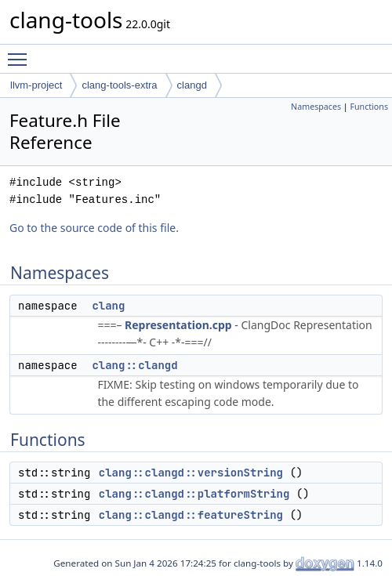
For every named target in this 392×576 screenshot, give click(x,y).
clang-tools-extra (119, 85)
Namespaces (316, 107)
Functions (369, 107)
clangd (192, 85)
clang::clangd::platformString (194, 494)
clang (108, 306)
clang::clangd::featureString (191, 515)
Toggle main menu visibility (21, 53)
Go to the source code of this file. (94, 228)
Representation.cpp (178, 325)
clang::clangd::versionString (191, 473)
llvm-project (36, 85)
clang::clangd (134, 365)
